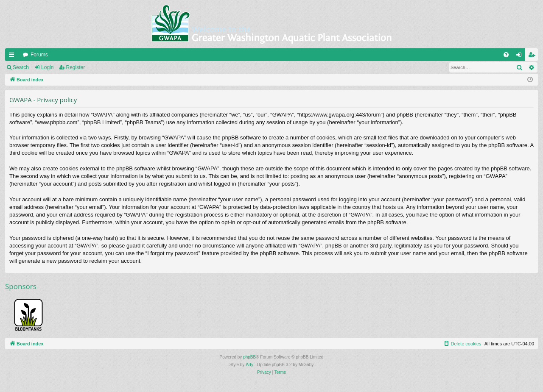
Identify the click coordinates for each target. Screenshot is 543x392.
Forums (39, 55)
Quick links (13, 56)
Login (47, 67)
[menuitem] (506, 55)
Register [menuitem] (533, 56)
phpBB (249, 357)
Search (21, 67)
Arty (249, 365)
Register (76, 67)
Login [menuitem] (521, 56)
